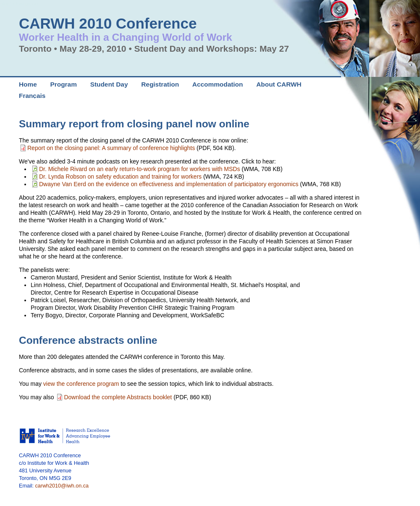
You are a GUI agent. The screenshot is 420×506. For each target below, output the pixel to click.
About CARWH (279, 84)
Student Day (109, 84)
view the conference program (82, 384)
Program (64, 84)
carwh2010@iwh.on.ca (62, 486)
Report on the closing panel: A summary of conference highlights (111, 148)
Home (28, 84)
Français (32, 96)
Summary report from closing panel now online (134, 124)
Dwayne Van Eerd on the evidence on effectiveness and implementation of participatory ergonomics (169, 184)
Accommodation (218, 84)
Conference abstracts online (88, 340)
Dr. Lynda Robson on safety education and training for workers (120, 177)
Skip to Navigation (19, 4)
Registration (160, 84)
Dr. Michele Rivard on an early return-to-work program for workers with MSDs (139, 169)
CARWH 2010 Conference (108, 23)
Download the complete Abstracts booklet (118, 397)
